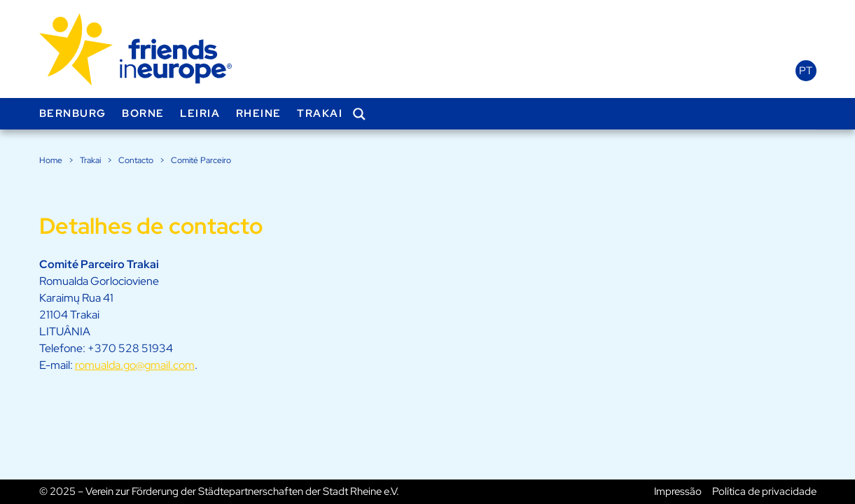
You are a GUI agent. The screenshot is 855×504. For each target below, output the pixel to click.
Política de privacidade (764, 491)
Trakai (320, 113)
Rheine (259, 113)
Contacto (136, 160)
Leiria (200, 113)
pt (806, 71)
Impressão (678, 491)
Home (51, 160)
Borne (143, 113)
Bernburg (73, 113)
